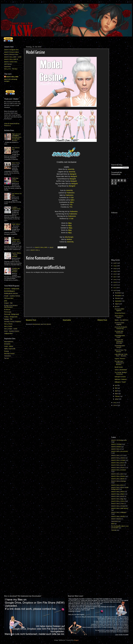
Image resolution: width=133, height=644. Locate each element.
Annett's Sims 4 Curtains (118, 460)
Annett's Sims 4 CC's (117, 455)
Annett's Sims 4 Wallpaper (119, 512)
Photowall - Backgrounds (12, 314)
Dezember (118, 293)
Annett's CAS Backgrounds (119, 440)
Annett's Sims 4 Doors (118, 463)
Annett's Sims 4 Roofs (118, 496)
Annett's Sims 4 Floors (118, 468)
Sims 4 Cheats (8, 324)
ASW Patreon (8, 64)
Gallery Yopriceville (10, 349)
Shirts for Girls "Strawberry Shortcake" (119, 342)
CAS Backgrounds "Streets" (120, 347)
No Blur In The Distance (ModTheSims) (11, 306)
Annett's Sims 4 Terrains (118, 506)
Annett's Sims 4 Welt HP (11, 59)
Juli (116, 307)
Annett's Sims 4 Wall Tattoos (120, 508)
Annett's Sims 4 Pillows (118, 492)
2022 (115, 274)
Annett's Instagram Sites (11, 50)
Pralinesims (71, 193)
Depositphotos (9, 342)
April (117, 391)
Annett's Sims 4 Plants (118, 494)
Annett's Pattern (116, 447)
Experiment (8, 67)
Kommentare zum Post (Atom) (42, 324)
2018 (115, 285)
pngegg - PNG (8, 319)
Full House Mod (9, 298)
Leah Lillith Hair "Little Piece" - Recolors (121, 355)
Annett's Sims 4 (35, 250)
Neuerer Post (31, 320)
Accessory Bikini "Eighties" (119, 310)
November (118, 296)
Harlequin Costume (120, 377)
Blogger (76, 640)
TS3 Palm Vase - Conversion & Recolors (119, 363)
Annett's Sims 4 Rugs (117, 499)
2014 (115, 405)
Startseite (67, 320)
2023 (115, 271)
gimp (6, 301)
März (117, 394)
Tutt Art (7, 358)
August (117, 304)
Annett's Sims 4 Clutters (118, 458)
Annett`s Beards (116, 519)
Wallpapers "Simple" (120, 382)
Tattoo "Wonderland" (121, 370)
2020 (115, 280)
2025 (115, 266)
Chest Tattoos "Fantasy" (119, 317)
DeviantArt (7, 344)
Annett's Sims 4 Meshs (118, 479)
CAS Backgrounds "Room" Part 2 (16, 239)
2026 (115, 263)
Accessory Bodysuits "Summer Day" (121, 328)
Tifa (71, 205)
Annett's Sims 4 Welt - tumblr (13, 57)
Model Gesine (119, 367)
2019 (115, 282)
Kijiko (72, 200)
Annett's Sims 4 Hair (117, 474)
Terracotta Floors (120, 313)
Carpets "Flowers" (120, 359)
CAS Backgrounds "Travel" (120, 336)
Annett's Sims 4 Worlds (118, 517)
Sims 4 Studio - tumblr (11, 329)
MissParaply (69, 237)
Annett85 (71, 169)
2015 (115, 403)
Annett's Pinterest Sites (11, 55)
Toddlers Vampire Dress (16, 208)
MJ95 (70, 223)
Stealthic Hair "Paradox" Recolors (16, 270)
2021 (115, 277)
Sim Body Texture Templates (13, 322)
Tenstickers (8, 356)
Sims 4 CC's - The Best (11, 69)
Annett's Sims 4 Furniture (119, 470)
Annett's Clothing (116, 444)
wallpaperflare (8, 334)
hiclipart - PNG (8, 303)
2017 (115, 288)
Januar (117, 399)
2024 (115, 269)
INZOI (113, 524)
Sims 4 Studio (8, 326)
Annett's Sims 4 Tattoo (118, 501)
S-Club (71, 198)
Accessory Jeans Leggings (119, 324)
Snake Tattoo (16, 224)
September (119, 301)
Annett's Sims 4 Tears (118, 504)
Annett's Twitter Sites (11, 62)
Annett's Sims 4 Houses (118, 476)
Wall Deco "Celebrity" (121, 379)
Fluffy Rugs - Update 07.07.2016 (16, 180)
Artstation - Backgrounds (12, 289)
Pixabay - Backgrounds (11, 317)
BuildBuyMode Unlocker (11, 293)
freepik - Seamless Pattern (12, 296)
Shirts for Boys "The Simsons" (121, 351)
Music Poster (16, 163)
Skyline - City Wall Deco (121, 320)
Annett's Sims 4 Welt (12, 77)
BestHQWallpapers (10, 291)
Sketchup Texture (9, 354)
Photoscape (8, 312)
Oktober (118, 298)
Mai (116, 388)
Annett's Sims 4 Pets (117, 485)
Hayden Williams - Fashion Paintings (17, 255)
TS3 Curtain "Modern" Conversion (121, 373)
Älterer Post (102, 320)
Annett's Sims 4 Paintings (119, 481)
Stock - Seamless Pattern (12, 331)
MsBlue (69, 239)
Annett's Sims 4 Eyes (117, 465)
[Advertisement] (120, 73)
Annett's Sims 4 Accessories (120, 451)
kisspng (6, 351)
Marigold (73, 174)
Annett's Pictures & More (12, 52)
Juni (116, 385)
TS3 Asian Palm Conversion (119, 332)
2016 (115, 290)
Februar (117, 396)
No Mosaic (7, 310)
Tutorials (114, 530)
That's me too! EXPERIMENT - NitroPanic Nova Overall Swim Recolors (17, 137)
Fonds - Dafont (9, 346)
